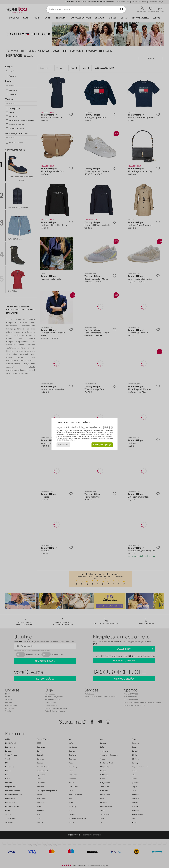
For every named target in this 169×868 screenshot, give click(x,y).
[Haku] (122, 9)
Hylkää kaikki (63, 445)
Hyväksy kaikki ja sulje (102, 445)
